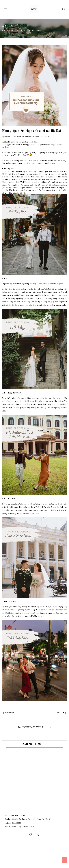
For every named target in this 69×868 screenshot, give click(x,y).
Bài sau (60, 713)
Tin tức (46, 137)
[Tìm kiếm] (63, 9)
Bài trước (10, 713)
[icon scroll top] (64, 860)
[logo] (34, 9)
